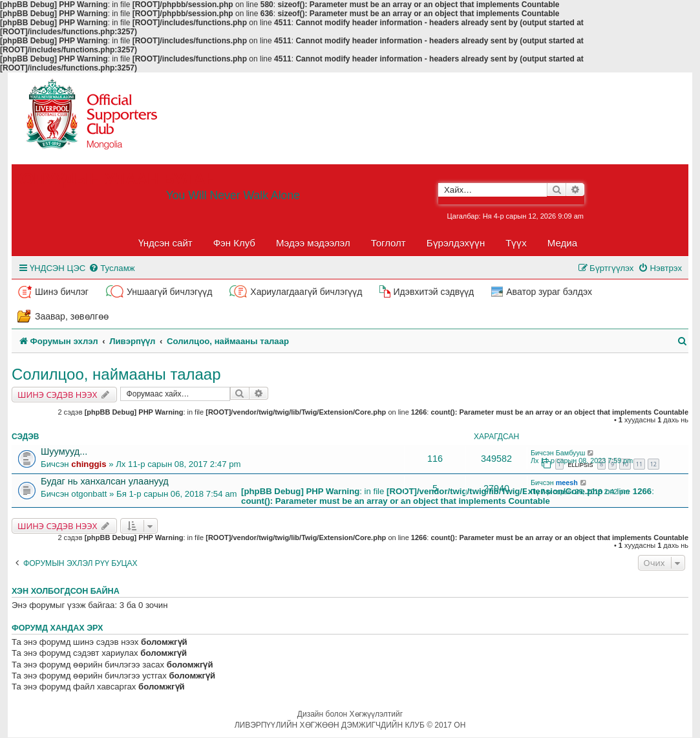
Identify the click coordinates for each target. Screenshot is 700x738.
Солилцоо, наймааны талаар (116, 374)
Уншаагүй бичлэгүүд (169, 292)
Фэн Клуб (234, 243)
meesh (567, 483)
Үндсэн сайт (165, 243)
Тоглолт (388, 243)
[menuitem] (111, 268)
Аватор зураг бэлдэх (549, 292)
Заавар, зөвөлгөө (72, 316)
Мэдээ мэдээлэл (313, 243)
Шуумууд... (64, 451)
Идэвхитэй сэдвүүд (433, 292)
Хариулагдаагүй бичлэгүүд (306, 292)
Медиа (562, 243)
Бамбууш (571, 453)
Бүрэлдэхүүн (456, 243)
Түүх (516, 243)
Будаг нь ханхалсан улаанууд (105, 481)
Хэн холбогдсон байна (66, 591)
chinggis (89, 464)
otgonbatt (89, 494)
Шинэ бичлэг (62, 292)
